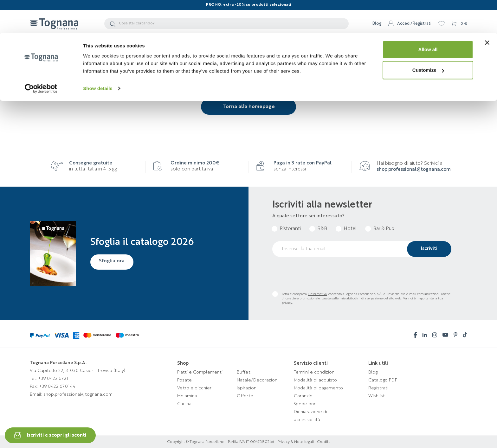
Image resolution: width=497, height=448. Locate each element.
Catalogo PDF (383, 380)
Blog (373, 372)
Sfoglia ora (113, 261)
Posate (184, 380)
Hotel (350, 229)
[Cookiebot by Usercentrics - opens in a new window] (41, 56)
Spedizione (305, 404)
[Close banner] (487, 10)
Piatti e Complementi (200, 372)
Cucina (184, 404)
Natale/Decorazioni (258, 380)
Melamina (187, 396)
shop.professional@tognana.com (414, 170)
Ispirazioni (247, 388)
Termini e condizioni (315, 372)
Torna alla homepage (249, 107)
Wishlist (377, 396)
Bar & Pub (384, 229)
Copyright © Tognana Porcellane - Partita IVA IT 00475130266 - (222, 442)
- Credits (322, 442)
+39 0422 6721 (53, 379)
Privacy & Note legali (296, 442)
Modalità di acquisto (315, 380)
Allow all (428, 17)
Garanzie (303, 396)
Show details (98, 56)
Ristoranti (290, 229)
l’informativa (317, 294)
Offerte (245, 396)
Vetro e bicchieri (195, 388)
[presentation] (320, 274)
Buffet (244, 372)
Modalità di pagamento (318, 388)
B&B (322, 229)
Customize (428, 38)
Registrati (378, 388)
